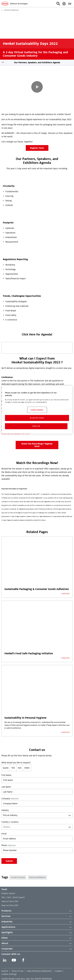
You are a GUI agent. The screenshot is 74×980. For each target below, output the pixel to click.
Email (4, 834)
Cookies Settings (9, 974)
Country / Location (10, 822)
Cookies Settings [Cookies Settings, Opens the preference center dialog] (37, 410)
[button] (58, 4)
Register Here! (37, 148)
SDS (20, 768)
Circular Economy (18, 877)
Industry (5, 810)
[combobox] (37, 815)
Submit (9, 861)
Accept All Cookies (37, 418)
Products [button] (37, 911)
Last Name (6, 787)
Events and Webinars (37, 877)
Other (27, 768)
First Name (6, 775)
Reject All (36, 426)
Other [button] (37, 938)
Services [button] (37, 916)
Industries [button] (37, 922)
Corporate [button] (37, 949)
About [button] (37, 943)
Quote (6, 768)
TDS (13, 768)
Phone (8, 845)
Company (10, 799)
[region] (37, 410)
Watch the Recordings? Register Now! (37, 445)
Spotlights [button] (37, 933)
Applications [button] (37, 927)
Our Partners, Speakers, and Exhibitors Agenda (37, 62)
